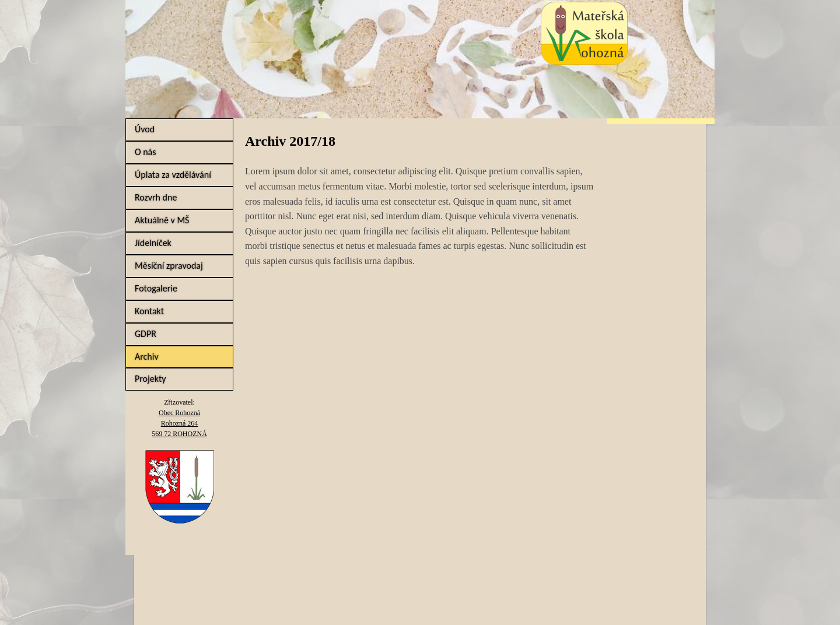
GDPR (146, 334)
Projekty (150, 379)
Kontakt (149, 311)
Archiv (147, 357)
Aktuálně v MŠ (162, 220)
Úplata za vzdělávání (173, 175)
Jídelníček (153, 243)
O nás (146, 152)
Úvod (145, 129)
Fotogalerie (156, 288)
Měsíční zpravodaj (169, 266)
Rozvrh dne (156, 197)
